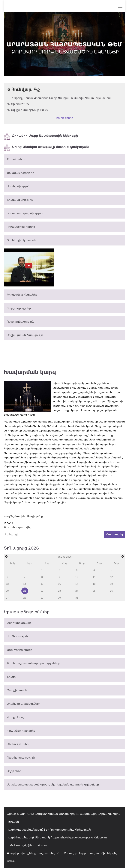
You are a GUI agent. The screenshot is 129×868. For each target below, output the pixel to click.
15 (42, 584)
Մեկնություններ (18, 744)
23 (59, 591)
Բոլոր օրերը (64, 118)
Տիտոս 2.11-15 (18, 104)
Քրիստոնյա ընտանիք (22, 295)
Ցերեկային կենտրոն (21, 240)
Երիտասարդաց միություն (25, 213)
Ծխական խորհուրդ (21, 173)
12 (111, 577)
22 (42, 591)
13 (7, 584)
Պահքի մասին (17, 690)
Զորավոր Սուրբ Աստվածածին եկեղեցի (41, 136)
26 (111, 591)
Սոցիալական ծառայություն (26, 335)
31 (77, 598)
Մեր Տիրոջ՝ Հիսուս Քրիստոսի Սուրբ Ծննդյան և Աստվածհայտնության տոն (60, 98)
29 (42, 598)
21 (25, 591)
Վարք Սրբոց (16, 717)
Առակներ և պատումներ (24, 704)
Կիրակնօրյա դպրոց (21, 227)
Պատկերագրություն (21, 758)
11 (94, 577)
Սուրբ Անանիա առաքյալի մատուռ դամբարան (46, 147)
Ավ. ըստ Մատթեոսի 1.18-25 (28, 110)
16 (59, 584)
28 (25, 598)
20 (7, 591)
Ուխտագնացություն (21, 322)
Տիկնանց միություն (20, 200)
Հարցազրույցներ (19, 308)
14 (25, 584)
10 (77, 577)
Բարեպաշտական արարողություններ (33, 663)
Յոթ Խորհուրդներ (19, 650)
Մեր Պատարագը (19, 623)
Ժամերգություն (17, 636)
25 (94, 591)
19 (111, 584)
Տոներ (11, 677)
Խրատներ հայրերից (21, 731)
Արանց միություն (18, 186)
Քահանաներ (16, 159)
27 (7, 598)
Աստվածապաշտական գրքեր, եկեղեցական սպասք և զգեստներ (53, 785)
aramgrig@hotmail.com (31, 845)
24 (77, 591)
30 (59, 598)
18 (94, 584)
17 (77, 584)
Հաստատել (115, 534)
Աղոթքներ (14, 771)
